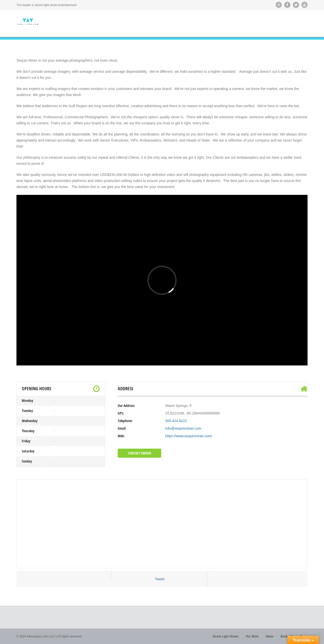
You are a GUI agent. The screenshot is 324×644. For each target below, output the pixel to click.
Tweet (160, 579)
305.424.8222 (176, 421)
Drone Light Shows (226, 636)
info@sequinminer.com (183, 428)
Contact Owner (139, 453)
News (270, 636)
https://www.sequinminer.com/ (189, 436)
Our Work (252, 636)
